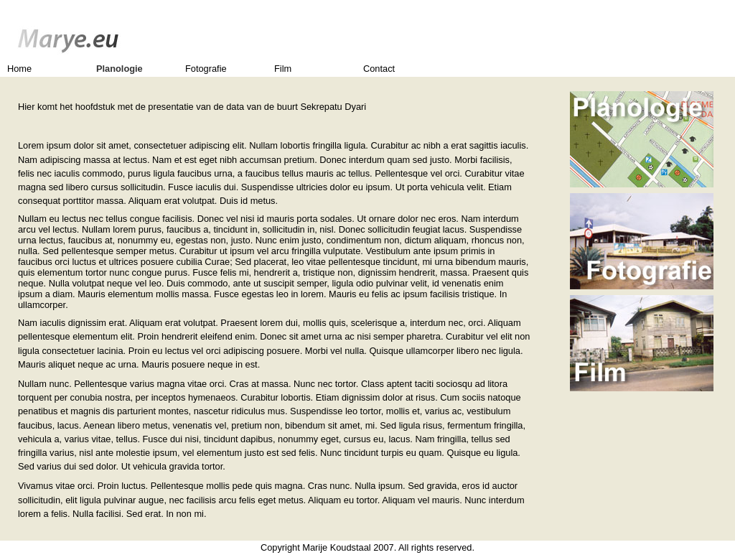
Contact (379, 69)
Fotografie (206, 69)
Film (283, 69)
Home (19, 69)
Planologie (120, 69)
